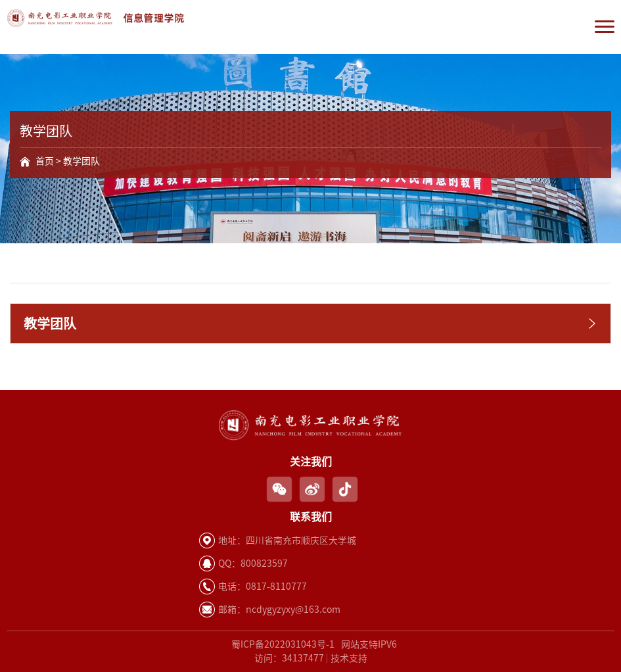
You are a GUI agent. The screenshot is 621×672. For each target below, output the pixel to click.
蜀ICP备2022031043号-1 (283, 644)
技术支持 (349, 658)
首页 (45, 161)
